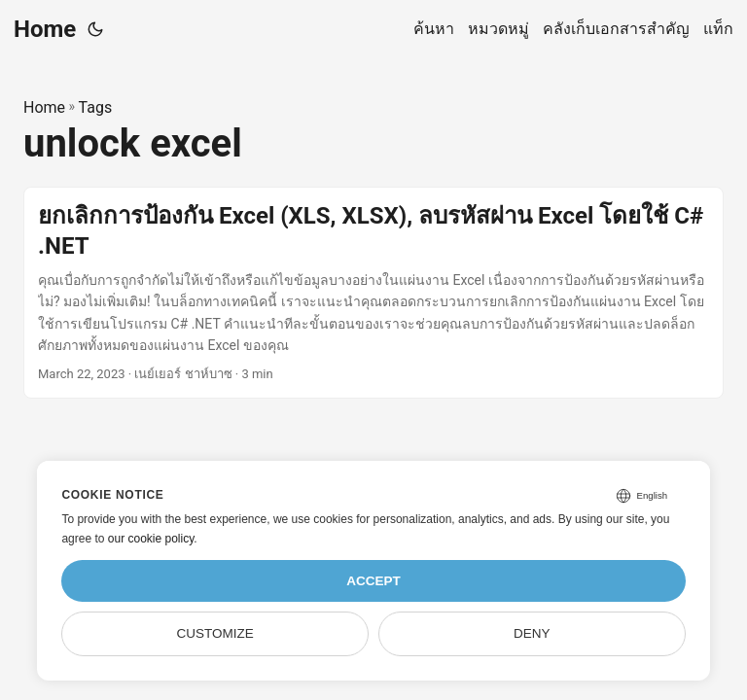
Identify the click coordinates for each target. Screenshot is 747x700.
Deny (532, 633)
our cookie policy (151, 539)
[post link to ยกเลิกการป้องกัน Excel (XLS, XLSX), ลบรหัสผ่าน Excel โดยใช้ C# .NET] (373, 293)
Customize (215, 633)
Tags (96, 107)
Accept (373, 581)
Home (45, 29)
